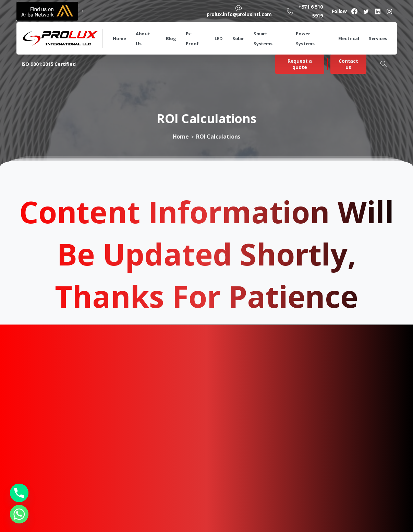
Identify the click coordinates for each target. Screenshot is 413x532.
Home (181, 137)
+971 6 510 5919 (305, 11)
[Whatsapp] (19, 514)
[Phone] (19, 493)
